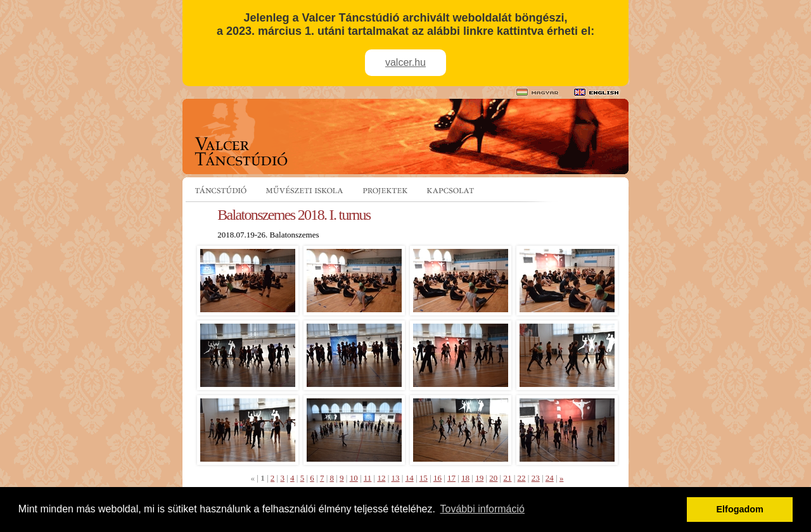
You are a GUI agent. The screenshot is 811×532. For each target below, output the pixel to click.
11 (368, 478)
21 (507, 478)
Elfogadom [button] (740, 509)
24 (550, 478)
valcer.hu (405, 62)
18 (465, 478)
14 (410, 478)
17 (451, 478)
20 (493, 478)
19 (479, 478)
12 (381, 478)
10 (354, 478)
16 (437, 478)
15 (424, 478)
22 (522, 478)
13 (396, 478)
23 (536, 478)
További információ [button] (482, 509)
